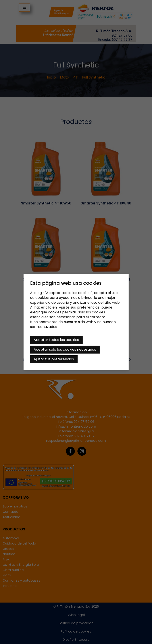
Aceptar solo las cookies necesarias (65, 349)
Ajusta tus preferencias (54, 359)
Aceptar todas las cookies (56, 340)
